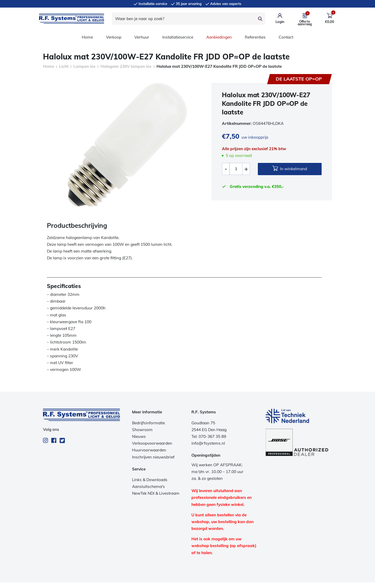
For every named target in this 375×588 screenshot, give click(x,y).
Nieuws (139, 436)
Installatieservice (178, 37)
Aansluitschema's (148, 486)
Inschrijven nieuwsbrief (153, 457)
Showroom (142, 430)
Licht (64, 66)
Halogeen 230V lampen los (126, 66)
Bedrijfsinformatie (148, 423)
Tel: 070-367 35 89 (209, 436)
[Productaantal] (236, 169)
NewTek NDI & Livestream (156, 493)
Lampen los (85, 66)
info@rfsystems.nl (208, 443)
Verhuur (142, 37)
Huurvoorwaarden (149, 450)
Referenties (255, 37)
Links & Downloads (150, 480)
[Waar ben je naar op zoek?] (184, 19)
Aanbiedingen (219, 37)
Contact (286, 37)
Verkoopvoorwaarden (152, 443)
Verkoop (114, 37)
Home (87, 37)
